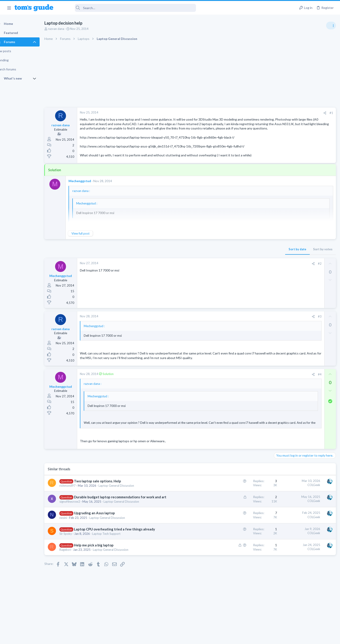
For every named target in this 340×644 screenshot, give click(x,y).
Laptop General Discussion (124, 499)
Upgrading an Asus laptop (102, 531)
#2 (246, 272)
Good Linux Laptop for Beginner (305, 256)
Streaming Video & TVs (291, 287)
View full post (88, 242)
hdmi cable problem (296, 278)
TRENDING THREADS (282, 247)
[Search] (128, 8)
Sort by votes (250, 258)
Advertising (121, 638)
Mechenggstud (88, 190)
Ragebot (73, 568)
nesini (71, 536)
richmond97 (75, 499)
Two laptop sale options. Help (105, 494)
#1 (258, 113)
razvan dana (64, 29)
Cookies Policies (153, 638)
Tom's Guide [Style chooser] (303, 606)
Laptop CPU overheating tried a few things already (122, 547)
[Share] (252, 113)
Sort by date (224, 258)
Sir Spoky (74, 552)
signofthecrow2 (78, 520)
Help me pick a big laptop (102, 563)
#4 (246, 388)
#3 (246, 326)
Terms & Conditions (213, 638)
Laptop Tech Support (114, 552)
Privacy (182, 638)
